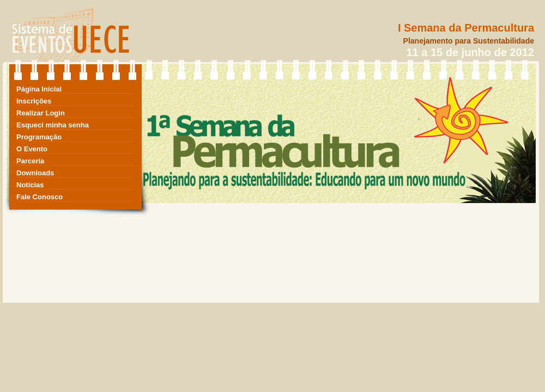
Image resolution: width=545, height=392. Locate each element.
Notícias (30, 185)
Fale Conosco (40, 197)
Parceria (30, 161)
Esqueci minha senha (53, 125)
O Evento (32, 149)
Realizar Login (41, 113)
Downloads (35, 173)
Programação (39, 137)
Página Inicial (39, 89)
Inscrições (34, 101)
